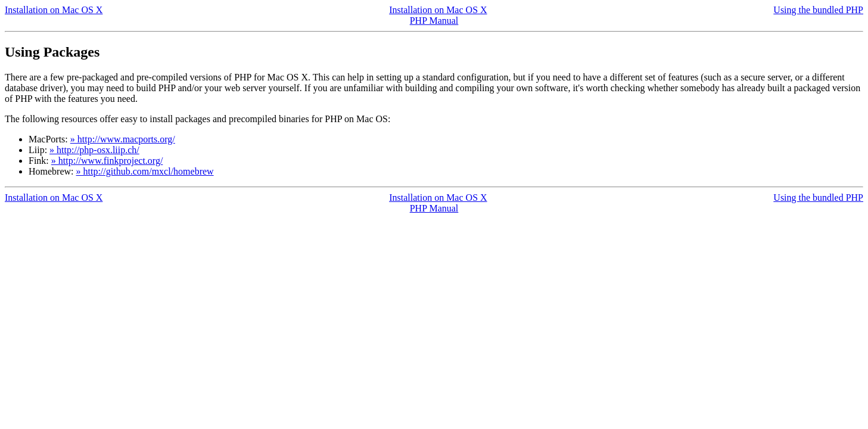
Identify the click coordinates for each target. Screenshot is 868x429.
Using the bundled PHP (818, 10)
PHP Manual (434, 21)
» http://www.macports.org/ (123, 139)
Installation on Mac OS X (54, 10)
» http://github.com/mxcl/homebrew (145, 171)
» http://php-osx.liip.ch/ (94, 150)
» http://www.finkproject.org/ (107, 161)
